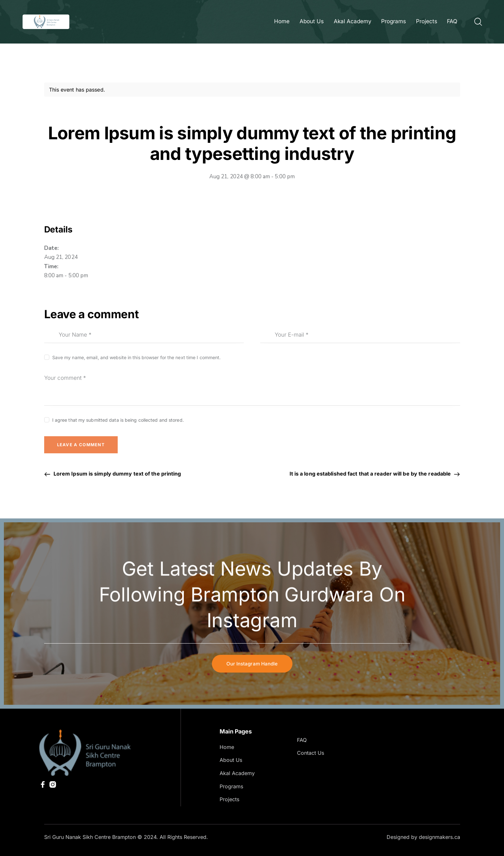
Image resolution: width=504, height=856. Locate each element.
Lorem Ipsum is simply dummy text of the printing (117, 474)
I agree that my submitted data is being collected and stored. (118, 420)
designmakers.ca (440, 837)
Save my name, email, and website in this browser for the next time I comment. (137, 357)
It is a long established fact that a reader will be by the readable (371, 474)
